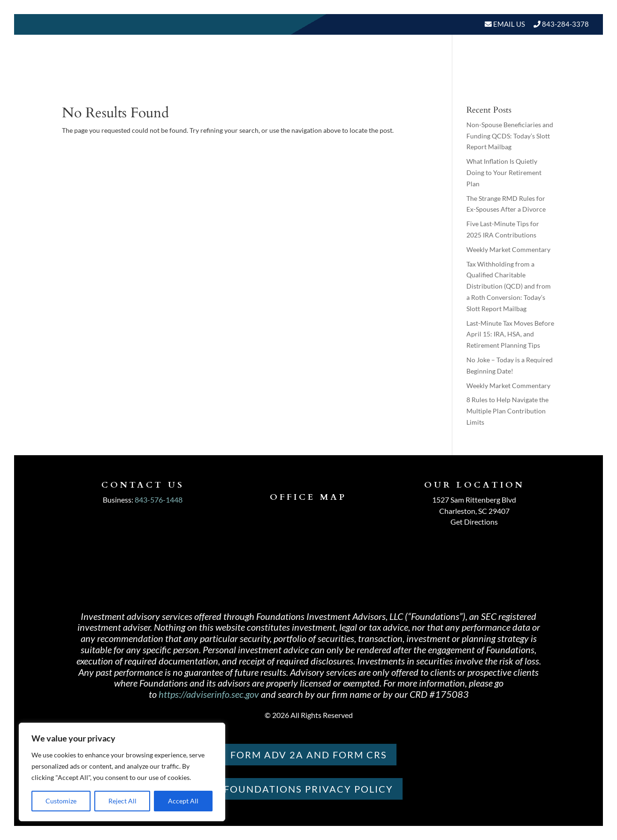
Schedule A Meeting (541, 75)
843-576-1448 (159, 500)
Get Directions (474, 522)
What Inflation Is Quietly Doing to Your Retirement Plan (504, 172)
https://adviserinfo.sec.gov (209, 694)
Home (239, 75)
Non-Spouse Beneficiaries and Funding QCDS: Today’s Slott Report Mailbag (510, 136)
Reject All (122, 801)
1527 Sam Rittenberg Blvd (474, 500)
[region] (122, 772)
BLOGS (465, 75)
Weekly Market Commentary (508, 249)
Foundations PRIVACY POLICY (308, 789)
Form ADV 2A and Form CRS (309, 755)
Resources (410, 75)
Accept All (183, 801)
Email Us (508, 24)
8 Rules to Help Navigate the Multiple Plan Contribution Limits (507, 411)
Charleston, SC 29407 (474, 511)
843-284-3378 (565, 24)
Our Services (349, 75)
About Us (281, 75)
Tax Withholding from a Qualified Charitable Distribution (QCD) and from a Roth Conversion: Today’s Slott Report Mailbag (509, 286)
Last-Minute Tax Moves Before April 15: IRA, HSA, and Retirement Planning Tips (510, 334)
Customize (61, 801)
